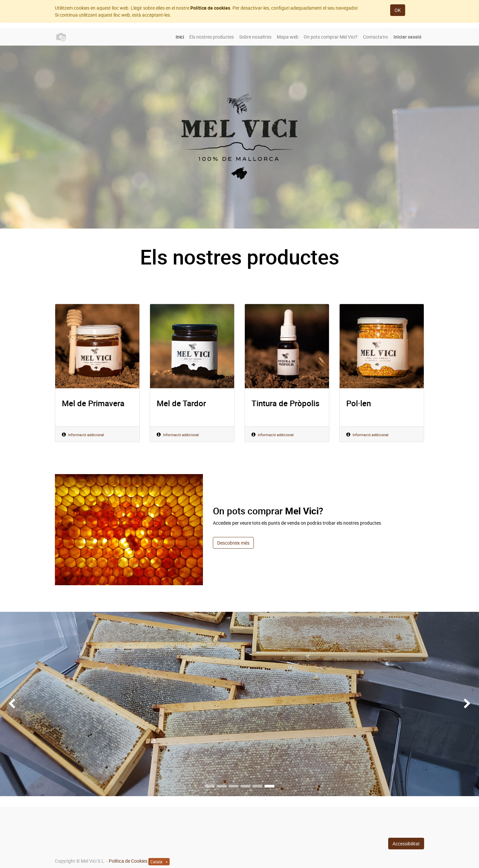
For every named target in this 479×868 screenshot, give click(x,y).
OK (398, 10)
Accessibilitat (406, 844)
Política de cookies (210, 8)
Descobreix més (233, 543)
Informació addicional (86, 435)
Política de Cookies (128, 861)
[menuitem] (180, 37)
